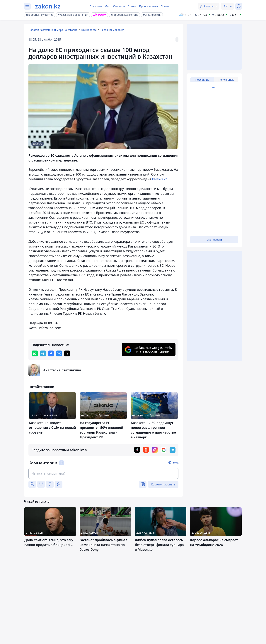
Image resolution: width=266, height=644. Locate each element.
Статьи (132, 6)
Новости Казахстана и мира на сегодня (53, 30)
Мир (108, 6)
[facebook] (51, 353)
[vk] (59, 353)
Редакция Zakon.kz (112, 30)
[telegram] (43, 353)
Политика (96, 6)
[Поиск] (239, 6)
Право (165, 6)
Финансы (119, 6)
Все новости (89, 30)
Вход (175, 462)
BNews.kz (160, 179)
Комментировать (163, 484)
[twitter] (67, 353)
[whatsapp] (35, 353)
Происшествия (148, 6)
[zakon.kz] (48, 6)
